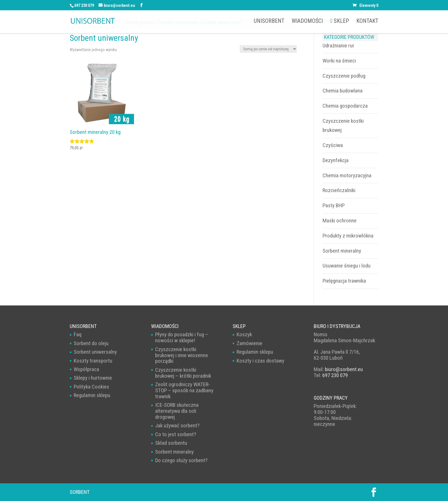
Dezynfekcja (336, 160)
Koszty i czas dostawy (260, 361)
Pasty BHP (334, 205)
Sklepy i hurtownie (93, 378)
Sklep (340, 21)
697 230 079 (84, 5)
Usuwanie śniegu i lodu (347, 266)
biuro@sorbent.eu (344, 369)
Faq (78, 334)
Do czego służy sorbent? (181, 460)
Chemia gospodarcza (345, 106)
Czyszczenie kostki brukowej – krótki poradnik (183, 373)
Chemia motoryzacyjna (347, 175)
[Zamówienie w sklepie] (268, 49)
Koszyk (244, 334)
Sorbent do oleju (91, 343)
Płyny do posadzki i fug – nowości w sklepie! (182, 337)
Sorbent (80, 492)
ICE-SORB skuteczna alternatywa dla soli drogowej (177, 411)
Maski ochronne (340, 221)
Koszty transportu (93, 361)
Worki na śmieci (339, 61)
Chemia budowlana (343, 91)
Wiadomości (307, 22)
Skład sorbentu (171, 443)
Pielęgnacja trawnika (344, 281)
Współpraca (86, 369)
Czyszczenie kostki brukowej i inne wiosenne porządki (182, 355)
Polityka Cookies (91, 387)
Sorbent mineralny (342, 251)
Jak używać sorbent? (177, 425)
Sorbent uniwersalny (95, 352)
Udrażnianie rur (338, 46)
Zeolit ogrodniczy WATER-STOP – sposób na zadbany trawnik (184, 390)
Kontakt (367, 22)
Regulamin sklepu (92, 395)
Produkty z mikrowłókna (348, 236)
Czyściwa (333, 145)
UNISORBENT (269, 22)
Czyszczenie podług (344, 76)
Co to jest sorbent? (176, 434)
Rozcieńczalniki (339, 190)
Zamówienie (249, 343)
